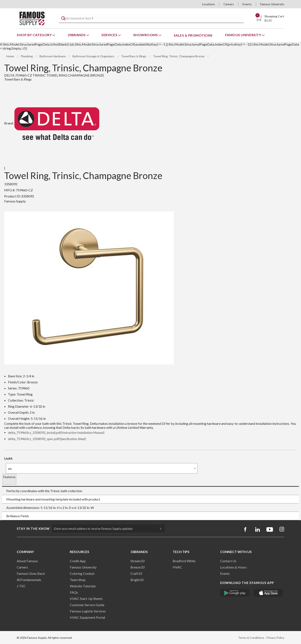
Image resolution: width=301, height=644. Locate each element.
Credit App (78, 561)
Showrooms (146, 35)
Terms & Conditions (251, 638)
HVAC (177, 567)
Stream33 (137, 561)
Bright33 (137, 580)
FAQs (74, 592)
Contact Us (228, 561)
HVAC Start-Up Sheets (86, 599)
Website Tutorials (83, 586)
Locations (209, 4)
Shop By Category (35, 35)
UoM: (8, 458)
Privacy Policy (275, 638)
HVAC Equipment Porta (87, 617)
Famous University (272, 4)
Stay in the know (33, 529)
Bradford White (184, 561)
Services (110, 35)
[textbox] (151, 19)
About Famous (27, 561)
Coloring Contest (82, 573)
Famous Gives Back (31, 573)
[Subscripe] (158, 529)
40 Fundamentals (29, 580)
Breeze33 (137, 567)
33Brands (77, 35)
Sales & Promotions (193, 35)
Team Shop (78, 580)
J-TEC (21, 586)
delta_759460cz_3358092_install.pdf (56, 432)
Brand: (52, 123)
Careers (229, 4)
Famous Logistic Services (88, 611)
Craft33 (136, 573)
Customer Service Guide (87, 605)
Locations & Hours (233, 567)
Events (247, 4)
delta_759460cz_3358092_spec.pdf (47, 439)
